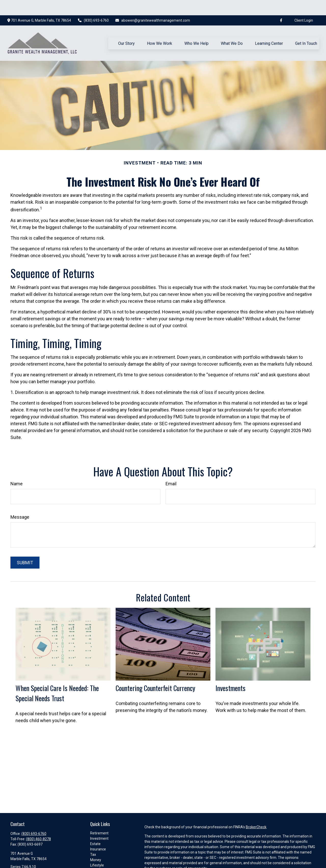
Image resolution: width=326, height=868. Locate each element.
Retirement (99, 818)
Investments (230, 673)
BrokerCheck (256, 812)
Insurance (98, 834)
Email (171, 468)
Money (96, 845)
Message (20, 502)
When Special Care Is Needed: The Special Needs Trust (57, 678)
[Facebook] (281, 5)
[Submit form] (25, 547)
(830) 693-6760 (93, 5)
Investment (99, 823)
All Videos (98, 861)
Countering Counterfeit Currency (155, 673)
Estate (95, 829)
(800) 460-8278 (38, 824)
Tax (93, 839)
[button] (126, 28)
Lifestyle (97, 850)
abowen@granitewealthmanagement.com (153, 5)
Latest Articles (102, 855)
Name (17, 468)
